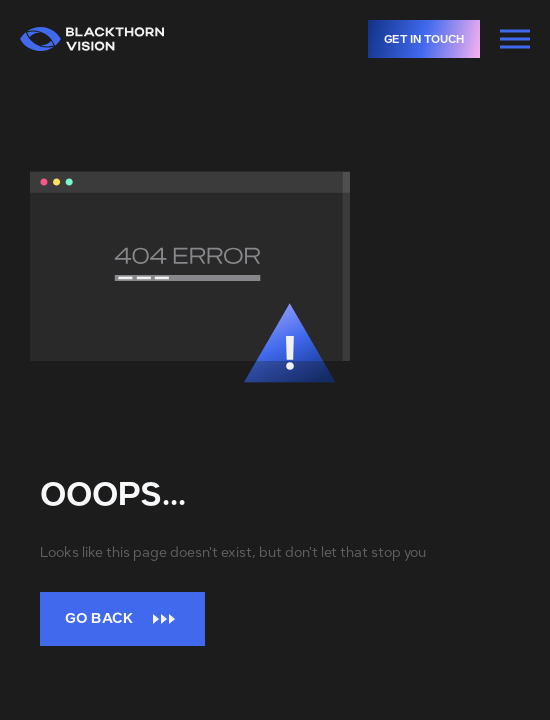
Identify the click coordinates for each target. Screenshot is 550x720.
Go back (122, 618)
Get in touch (432, 39)
